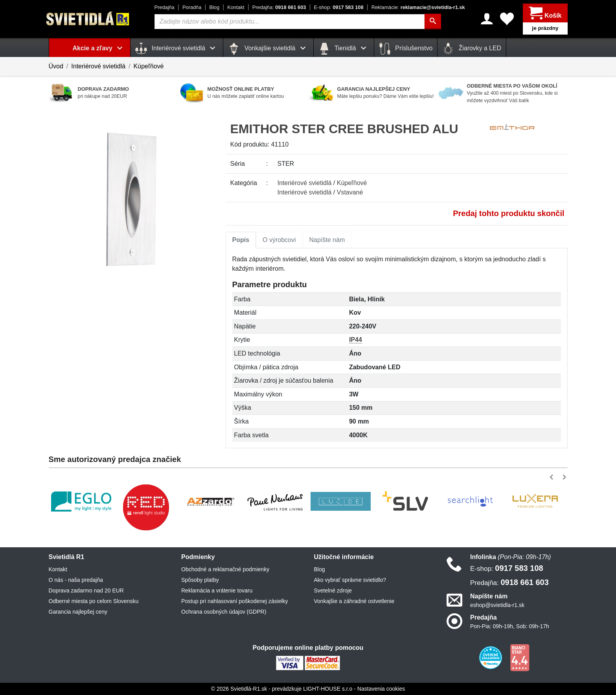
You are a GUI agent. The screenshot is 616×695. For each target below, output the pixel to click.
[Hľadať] (433, 22)
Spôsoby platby (200, 580)
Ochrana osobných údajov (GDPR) (224, 612)
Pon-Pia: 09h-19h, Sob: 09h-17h (510, 626)
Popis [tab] (241, 240)
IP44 (356, 340)
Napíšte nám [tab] (327, 240)
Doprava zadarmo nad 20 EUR (86, 590)
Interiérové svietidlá (98, 66)
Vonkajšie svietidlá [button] (268, 49)
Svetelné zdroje (333, 590)
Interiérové (305, 183)
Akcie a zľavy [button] (99, 48)
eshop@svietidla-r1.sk (497, 605)
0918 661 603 (279, 7)
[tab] (241, 240)
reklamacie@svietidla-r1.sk (418, 7)
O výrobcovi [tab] (279, 240)
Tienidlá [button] (344, 49)
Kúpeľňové (149, 66)
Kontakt (236, 7)
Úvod (56, 66)
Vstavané (350, 192)
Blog (214, 7)
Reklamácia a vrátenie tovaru (217, 590)
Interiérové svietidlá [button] (177, 49)
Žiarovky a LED (472, 49)
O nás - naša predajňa (76, 580)
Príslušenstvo (406, 49)
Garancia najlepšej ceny (78, 612)
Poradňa (192, 7)
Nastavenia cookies (381, 689)
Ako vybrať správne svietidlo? (350, 580)
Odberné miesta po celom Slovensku (94, 601)
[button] (553, 477)
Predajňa (165, 7)
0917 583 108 (339, 7)
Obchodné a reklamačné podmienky (225, 569)
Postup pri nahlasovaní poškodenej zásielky (235, 601)
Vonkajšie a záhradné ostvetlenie (354, 601)
